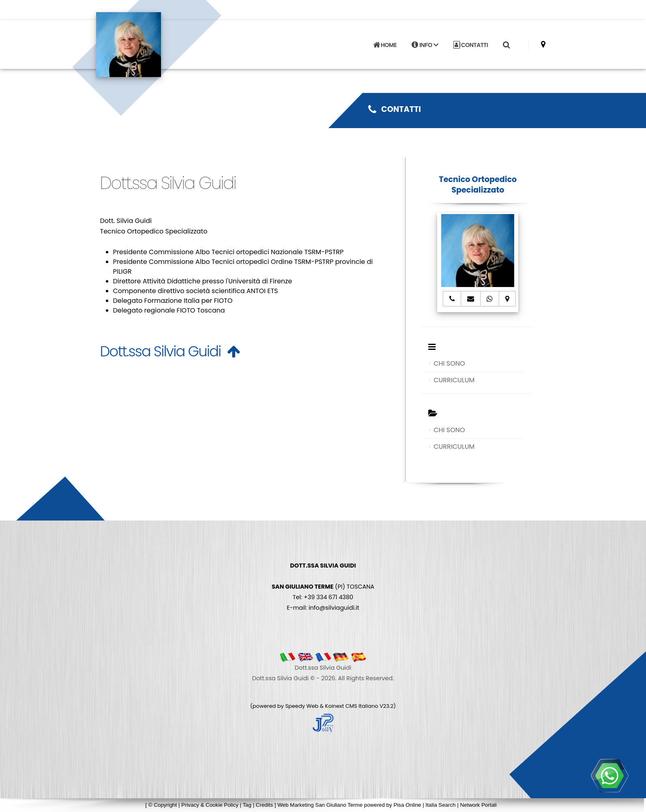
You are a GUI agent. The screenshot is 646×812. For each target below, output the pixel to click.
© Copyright (163, 805)
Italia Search (440, 805)
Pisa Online (407, 805)
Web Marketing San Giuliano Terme (320, 805)
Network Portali (478, 805)
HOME (385, 45)
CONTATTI (471, 45)
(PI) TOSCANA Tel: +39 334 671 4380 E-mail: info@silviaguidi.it (323, 587)
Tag (247, 805)
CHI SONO (449, 363)
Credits (264, 805)
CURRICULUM (454, 380)
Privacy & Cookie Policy (210, 805)
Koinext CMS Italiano (352, 706)
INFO (425, 45)
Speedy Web (302, 706)
